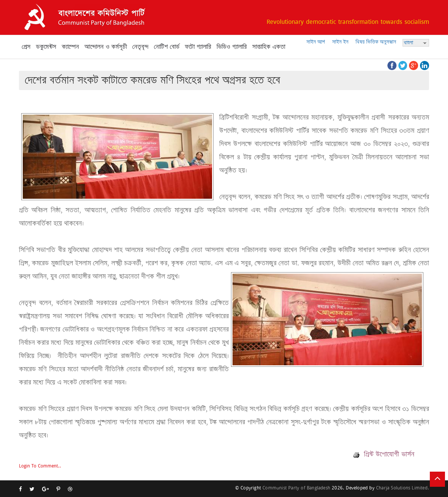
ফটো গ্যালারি (198, 47)
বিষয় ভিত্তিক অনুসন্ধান (376, 42)
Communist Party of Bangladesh (296, 488)
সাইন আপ (316, 42)
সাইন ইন (340, 42)
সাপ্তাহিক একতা (269, 47)
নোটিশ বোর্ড (167, 47)
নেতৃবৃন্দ (140, 47)
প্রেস (26, 47)
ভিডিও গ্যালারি (232, 47)
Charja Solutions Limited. (403, 488)
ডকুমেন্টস (46, 47)
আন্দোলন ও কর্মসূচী (106, 47)
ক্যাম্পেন (70, 47)
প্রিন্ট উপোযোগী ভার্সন (384, 454)
